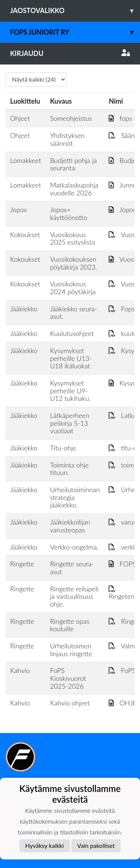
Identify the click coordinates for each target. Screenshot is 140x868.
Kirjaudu (70, 53)
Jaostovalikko (75, 11)
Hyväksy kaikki (45, 845)
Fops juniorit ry (75, 32)
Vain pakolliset (96, 845)
